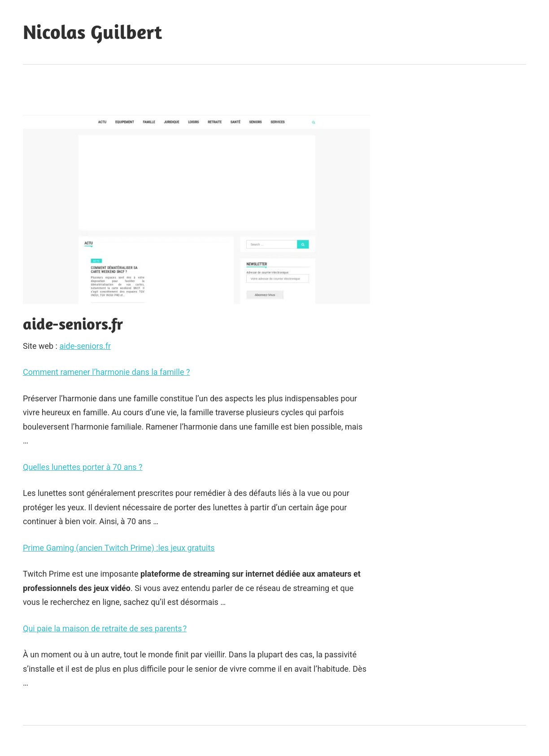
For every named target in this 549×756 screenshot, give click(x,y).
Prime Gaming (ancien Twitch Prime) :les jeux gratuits (119, 548)
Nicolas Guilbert (92, 32)
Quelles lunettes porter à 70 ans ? (83, 467)
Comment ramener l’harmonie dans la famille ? (107, 372)
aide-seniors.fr (85, 346)
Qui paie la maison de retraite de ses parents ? (105, 628)
